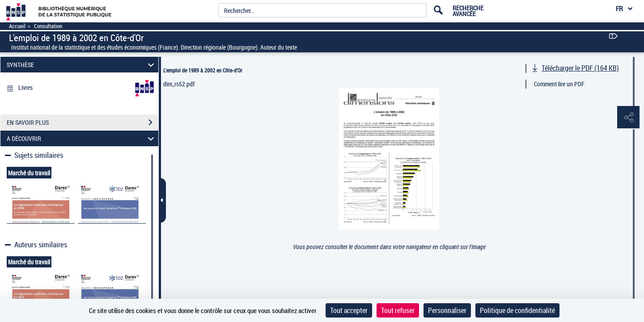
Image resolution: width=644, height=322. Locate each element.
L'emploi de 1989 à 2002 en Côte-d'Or (203, 70)
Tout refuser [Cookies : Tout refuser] (398, 310)
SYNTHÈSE (82, 65)
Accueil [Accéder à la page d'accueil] (17, 26)
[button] (628, 118)
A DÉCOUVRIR (82, 138)
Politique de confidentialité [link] (517, 310)
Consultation (48, 26)
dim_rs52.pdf (179, 84)
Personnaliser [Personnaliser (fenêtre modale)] (447, 310)
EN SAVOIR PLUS (83, 123)
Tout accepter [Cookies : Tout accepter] (349, 310)
